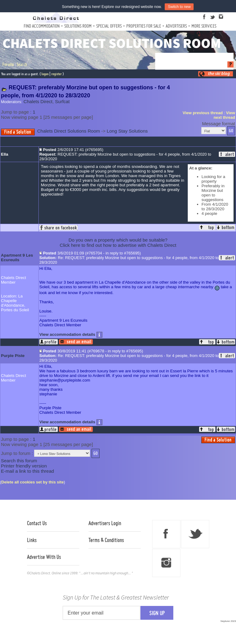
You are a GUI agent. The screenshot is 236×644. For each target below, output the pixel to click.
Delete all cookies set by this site (32, 482)
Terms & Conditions (106, 540)
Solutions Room (78, 26)
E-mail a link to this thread (28, 471)
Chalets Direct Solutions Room (69, 131)
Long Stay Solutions (127, 131)
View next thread (224, 115)
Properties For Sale (144, 26)
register (57, 74)
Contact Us (37, 523)
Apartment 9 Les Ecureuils (17, 258)
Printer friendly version (24, 466)
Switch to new (179, 7)
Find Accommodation (42, 26)
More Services (204, 26)
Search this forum (19, 461)
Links (32, 540)
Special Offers (109, 26)
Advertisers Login (105, 523)
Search (22, 64)
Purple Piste (13, 356)
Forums (8, 64)
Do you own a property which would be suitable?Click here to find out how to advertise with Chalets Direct (118, 242)
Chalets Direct (38, 101)
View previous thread (203, 113)
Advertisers (176, 26)
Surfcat (62, 101)
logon (45, 74)
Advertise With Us (44, 557)
